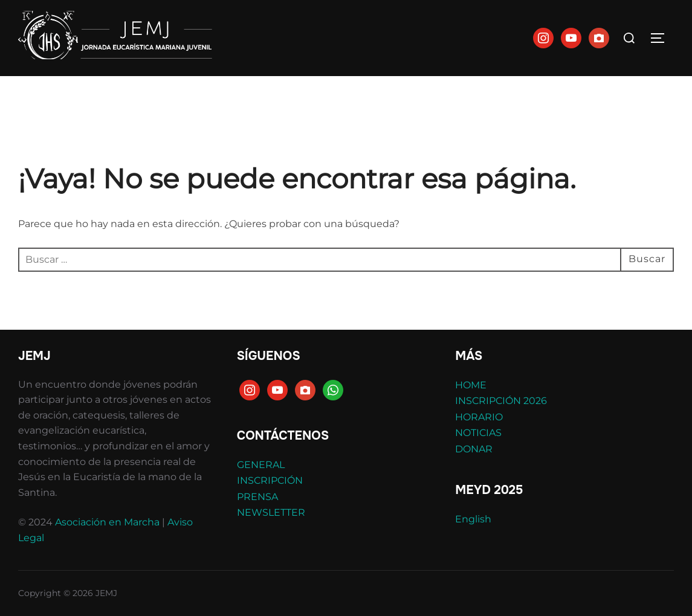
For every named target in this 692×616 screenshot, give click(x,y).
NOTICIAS (478, 433)
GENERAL (261, 465)
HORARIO (479, 417)
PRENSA (257, 497)
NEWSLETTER (271, 512)
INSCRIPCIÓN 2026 (501, 401)
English (473, 519)
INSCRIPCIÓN (270, 480)
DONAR (474, 449)
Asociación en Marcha (107, 522)
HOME (471, 385)
